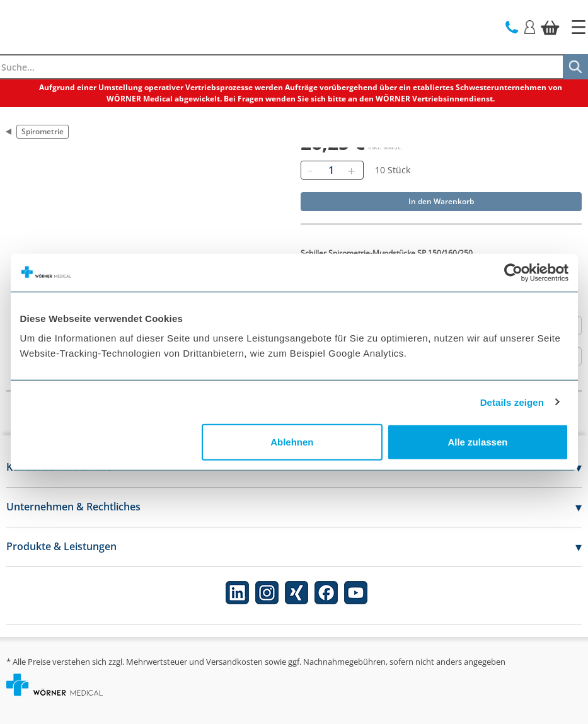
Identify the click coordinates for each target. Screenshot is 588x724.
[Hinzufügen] (352, 170)
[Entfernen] (311, 170)
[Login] (530, 26)
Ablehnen (292, 442)
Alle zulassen (477, 442)
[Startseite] (579, 27)
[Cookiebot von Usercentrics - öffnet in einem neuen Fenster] (513, 272)
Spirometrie (43, 131)
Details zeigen (512, 402)
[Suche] (575, 67)
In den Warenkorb (441, 201)
